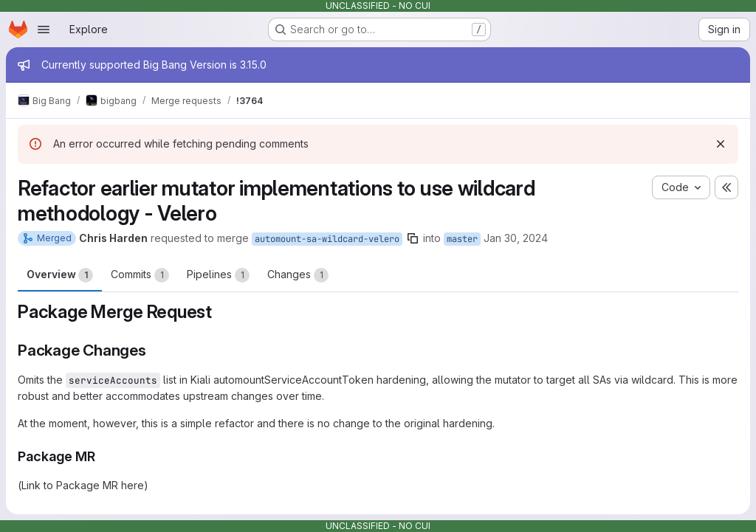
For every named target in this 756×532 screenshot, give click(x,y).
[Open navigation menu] (44, 30)
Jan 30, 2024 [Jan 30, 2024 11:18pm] (516, 238)
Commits (140, 275)
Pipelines (218, 275)
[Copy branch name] (413, 238)
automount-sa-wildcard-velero (327, 239)
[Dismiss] (721, 144)
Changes (298, 275)
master (462, 239)
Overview (60, 275)
